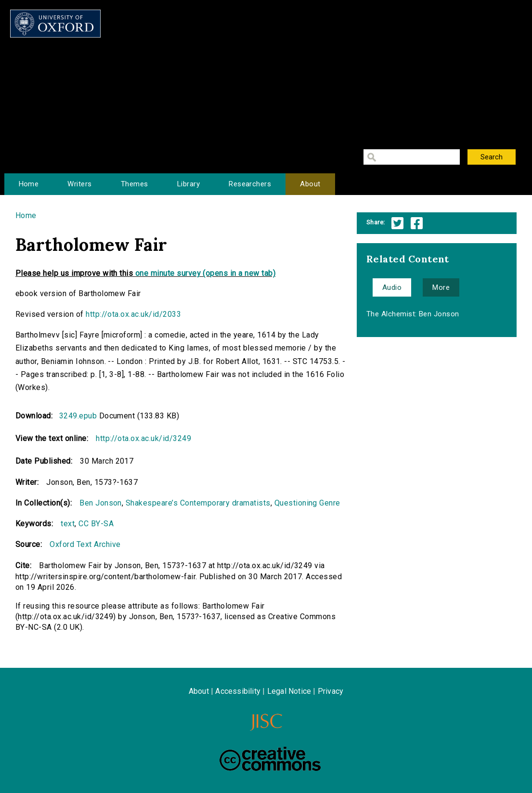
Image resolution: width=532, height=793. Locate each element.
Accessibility (238, 691)
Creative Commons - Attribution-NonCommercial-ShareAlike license (270, 759)
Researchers (250, 184)
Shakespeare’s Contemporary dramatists (198, 503)
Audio (392, 287)
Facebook (417, 223)
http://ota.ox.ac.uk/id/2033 (133, 314)
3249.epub (78, 416)
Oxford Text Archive (85, 544)
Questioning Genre (307, 503)
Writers (79, 184)
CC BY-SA (96, 524)
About (310, 184)
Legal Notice (289, 691)
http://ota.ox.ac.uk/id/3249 (143, 438)
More (441, 287)
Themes (135, 184)
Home (29, 184)
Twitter (397, 223)
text (68, 524)
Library (188, 184)
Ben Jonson (101, 503)
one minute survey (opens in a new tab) (205, 273)
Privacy (331, 691)
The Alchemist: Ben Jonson (413, 314)
